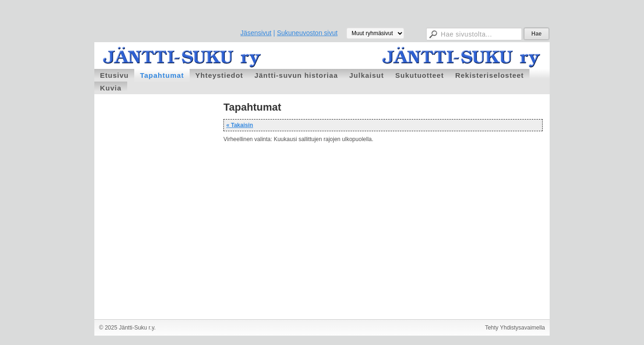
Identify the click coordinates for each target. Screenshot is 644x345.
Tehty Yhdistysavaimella (515, 328)
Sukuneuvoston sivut (307, 33)
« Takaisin (240, 125)
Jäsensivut (256, 33)
